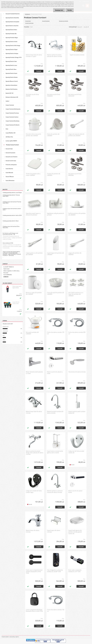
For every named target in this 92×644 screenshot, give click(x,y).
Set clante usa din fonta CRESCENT (75, 95)
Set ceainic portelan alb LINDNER (32, 333)
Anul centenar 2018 (8, 243)
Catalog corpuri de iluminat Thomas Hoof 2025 (12, 202)
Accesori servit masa (29, 23)
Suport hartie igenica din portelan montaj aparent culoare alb (75, 532)
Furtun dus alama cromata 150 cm (56, 610)
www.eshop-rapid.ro (14, 637)
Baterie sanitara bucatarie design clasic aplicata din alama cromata (34, 453)
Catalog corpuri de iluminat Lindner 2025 (12, 209)
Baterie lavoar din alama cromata (33, 531)
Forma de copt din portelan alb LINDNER (56, 293)
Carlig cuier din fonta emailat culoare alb (76, 452)
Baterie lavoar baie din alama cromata (34, 412)
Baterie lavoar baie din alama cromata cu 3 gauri (34, 56)
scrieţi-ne (6, 277)
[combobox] (80, 27)
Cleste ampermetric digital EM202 (17, 287)
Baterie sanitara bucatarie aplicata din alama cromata (55, 56)
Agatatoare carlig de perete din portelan (56, 214)
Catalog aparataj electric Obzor (11, 221)
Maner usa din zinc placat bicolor (75, 492)
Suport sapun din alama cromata (54, 531)
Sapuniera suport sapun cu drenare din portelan (33, 214)
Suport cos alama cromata (77, 55)
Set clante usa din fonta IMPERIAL (75, 174)
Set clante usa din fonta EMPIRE (32, 95)
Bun (4, 335)
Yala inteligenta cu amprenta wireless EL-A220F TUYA (55, 571)
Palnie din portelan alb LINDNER (53, 135)
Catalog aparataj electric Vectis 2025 (12, 215)
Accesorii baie (28, 21)
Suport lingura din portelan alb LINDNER (55, 254)
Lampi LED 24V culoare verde (16, 303)
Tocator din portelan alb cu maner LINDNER (33, 174)
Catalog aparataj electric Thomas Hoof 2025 (11, 196)
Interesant (5, 331)
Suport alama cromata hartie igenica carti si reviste (55, 452)
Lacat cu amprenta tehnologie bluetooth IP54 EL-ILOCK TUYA (34, 610)
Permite (70, 10)
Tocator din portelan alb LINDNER (54, 174)
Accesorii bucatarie (46, 21)
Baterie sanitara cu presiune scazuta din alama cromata (55, 492)
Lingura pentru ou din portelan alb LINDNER (34, 254)
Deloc (4, 340)
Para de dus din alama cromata (77, 372)
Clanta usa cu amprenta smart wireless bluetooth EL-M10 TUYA (34, 572)
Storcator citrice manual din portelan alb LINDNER (33, 135)
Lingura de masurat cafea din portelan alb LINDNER (76, 135)
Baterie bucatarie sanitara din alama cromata (55, 412)
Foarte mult (6, 326)
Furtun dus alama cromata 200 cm (77, 333)
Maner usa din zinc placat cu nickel (55, 373)
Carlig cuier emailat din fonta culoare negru (34, 492)
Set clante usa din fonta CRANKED (54, 95)
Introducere (27, 14)
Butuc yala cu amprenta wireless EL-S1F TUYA (75, 571)
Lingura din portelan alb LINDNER (75, 254)
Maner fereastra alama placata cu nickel (34, 373)
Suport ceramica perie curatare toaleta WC (77, 412)
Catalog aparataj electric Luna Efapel (12, 192)
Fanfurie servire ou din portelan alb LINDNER (77, 214)
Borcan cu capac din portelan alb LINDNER (34, 293)
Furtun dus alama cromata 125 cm (56, 333)
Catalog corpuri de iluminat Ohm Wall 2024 (11, 227)
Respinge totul (59, 10)
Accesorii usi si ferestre (64, 21)
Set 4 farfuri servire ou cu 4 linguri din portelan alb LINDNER (76, 294)
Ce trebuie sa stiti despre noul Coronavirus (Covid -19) (10, 234)
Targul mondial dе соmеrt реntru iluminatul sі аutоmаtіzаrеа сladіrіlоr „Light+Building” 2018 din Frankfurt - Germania (12, 254)
